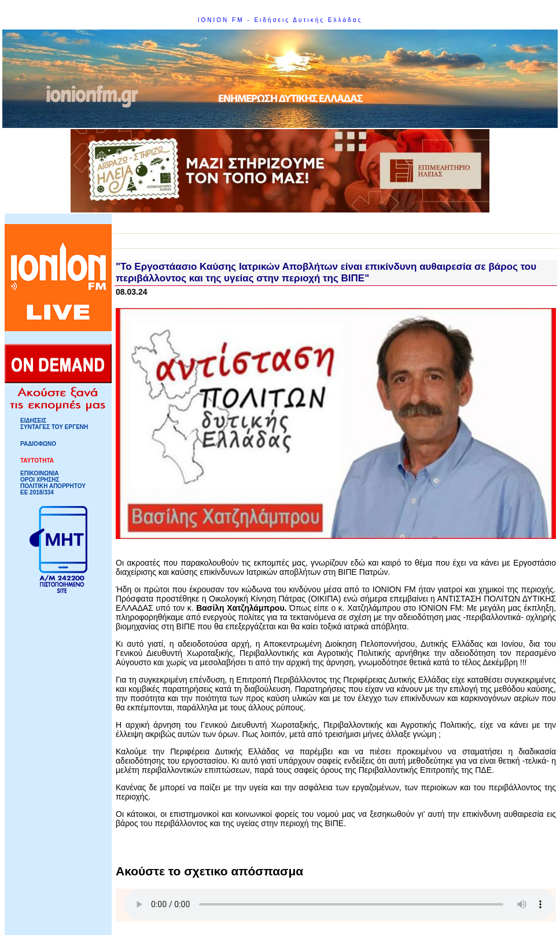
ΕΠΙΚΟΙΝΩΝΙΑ (39, 473)
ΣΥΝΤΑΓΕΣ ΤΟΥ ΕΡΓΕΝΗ (54, 427)
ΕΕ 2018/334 (37, 492)
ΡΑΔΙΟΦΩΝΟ (38, 444)
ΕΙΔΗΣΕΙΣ (33, 421)
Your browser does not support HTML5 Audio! (340, 904)
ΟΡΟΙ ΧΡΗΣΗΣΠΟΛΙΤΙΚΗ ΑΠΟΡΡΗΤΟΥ (53, 483)
